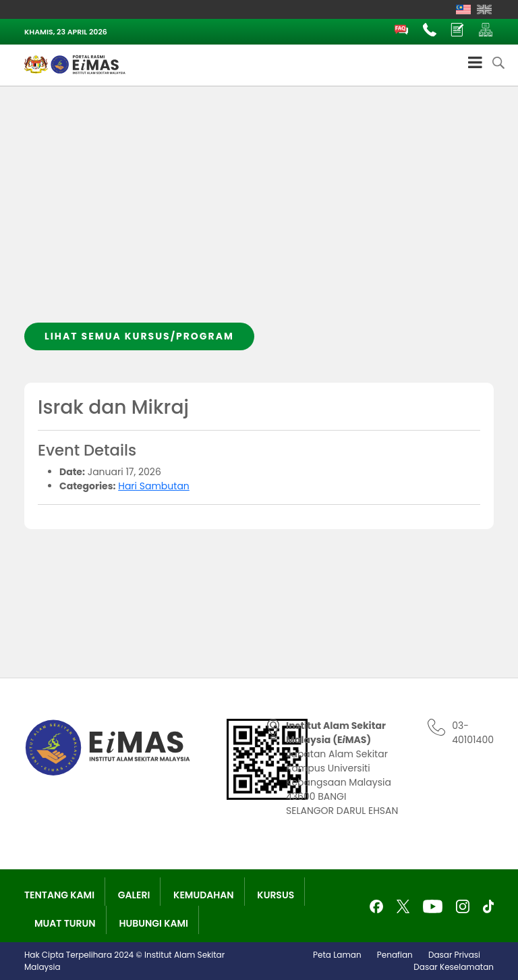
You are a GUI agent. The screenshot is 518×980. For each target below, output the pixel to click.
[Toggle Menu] (475, 62)
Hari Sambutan (154, 486)
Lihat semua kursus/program (139, 336)
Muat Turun (65, 923)
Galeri (134, 895)
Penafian (395, 955)
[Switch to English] (484, 9)
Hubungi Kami (153, 923)
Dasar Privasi (454, 955)
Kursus (276, 895)
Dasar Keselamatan (454, 967)
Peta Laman (337, 955)
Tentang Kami (59, 895)
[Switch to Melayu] (463, 9)
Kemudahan (204, 895)
